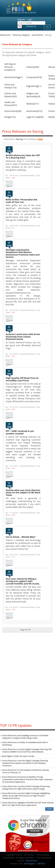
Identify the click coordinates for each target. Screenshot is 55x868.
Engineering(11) (34, 86)
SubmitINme (32, 861)
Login (30, 19)
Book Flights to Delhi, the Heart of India (18, 756)
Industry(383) (33, 67)
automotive (37, 35)
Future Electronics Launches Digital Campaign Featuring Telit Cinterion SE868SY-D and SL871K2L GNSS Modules (27, 751)
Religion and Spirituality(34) (33, 95)
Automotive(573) (34, 111)
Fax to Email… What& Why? (21, 537)
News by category (21, 35)
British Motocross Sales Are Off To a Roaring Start (23, 156)
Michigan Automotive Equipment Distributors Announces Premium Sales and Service (23, 253)
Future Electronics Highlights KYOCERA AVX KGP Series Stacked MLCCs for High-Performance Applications (28, 804)
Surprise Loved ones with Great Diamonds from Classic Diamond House (23, 337)
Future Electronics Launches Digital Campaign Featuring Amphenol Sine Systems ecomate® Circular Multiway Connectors (25, 763)
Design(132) (10, 117)
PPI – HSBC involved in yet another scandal (20, 432)
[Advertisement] (28, 676)
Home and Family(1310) (10, 86)
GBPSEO (41, 864)
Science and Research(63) (11, 95)
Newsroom (5, 35)
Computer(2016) (34, 77)
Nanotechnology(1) (13, 77)
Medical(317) (32, 104)
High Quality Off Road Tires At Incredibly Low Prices (22, 379)
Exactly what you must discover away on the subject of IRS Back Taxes (23, 493)
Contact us (31, 26)
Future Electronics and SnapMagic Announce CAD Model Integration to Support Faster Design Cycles (25, 737)
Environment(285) (13, 111)
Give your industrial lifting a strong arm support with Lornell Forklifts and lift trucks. (23, 581)
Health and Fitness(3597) (11, 104)
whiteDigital (29, 864)
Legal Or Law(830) (35, 117)
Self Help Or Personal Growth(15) (10, 67)
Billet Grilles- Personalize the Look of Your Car (21, 201)
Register (21, 19)
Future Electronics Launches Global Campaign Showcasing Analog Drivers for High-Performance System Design (26, 788)
